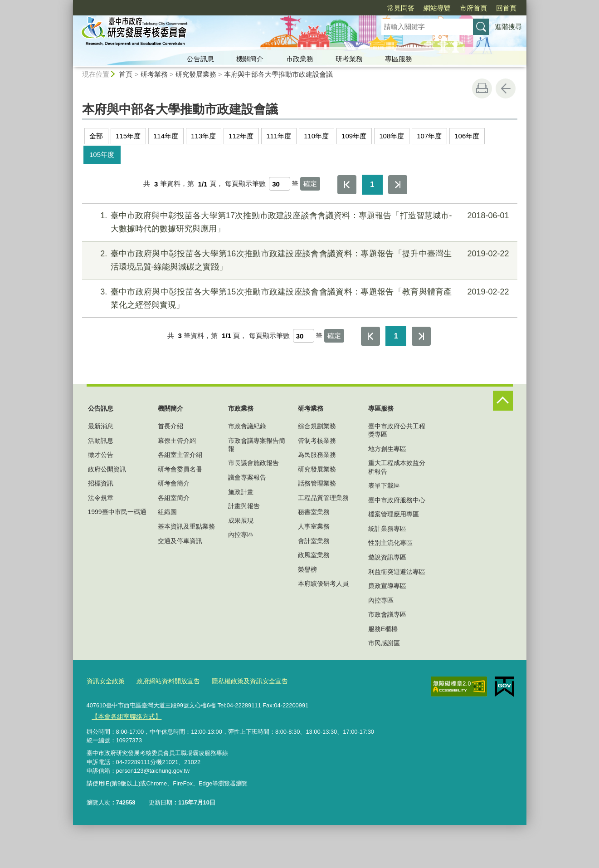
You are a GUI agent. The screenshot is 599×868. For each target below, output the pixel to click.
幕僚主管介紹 (177, 441)
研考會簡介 (174, 483)
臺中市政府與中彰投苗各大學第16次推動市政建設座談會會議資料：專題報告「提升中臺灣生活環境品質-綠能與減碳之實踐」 (298, 259)
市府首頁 (421, 8)
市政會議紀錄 (247, 426)
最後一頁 (398, 185)
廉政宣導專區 (387, 586)
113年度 (203, 136)
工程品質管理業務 (323, 498)
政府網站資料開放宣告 (163, 681)
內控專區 (241, 535)
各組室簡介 (174, 498)
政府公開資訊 (107, 469)
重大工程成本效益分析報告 (397, 467)
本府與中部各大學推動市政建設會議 (278, 74)
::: (69, 4)
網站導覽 (385, 8)
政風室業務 (314, 555)
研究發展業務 (196, 74)
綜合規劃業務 (317, 426)
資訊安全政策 (104, 681)
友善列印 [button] (482, 88)
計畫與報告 (244, 506)
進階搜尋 (508, 27)
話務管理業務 (317, 483)
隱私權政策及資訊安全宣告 (240, 681)
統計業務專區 (387, 529)
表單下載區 (384, 485)
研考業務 (349, 59)
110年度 (316, 136)
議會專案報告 (247, 477)
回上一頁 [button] (506, 88)
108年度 (392, 136)
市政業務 (300, 59)
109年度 (354, 136)
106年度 (467, 136)
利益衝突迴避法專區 (397, 572)
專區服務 (399, 59)
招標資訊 (101, 483)
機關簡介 (250, 59)
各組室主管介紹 (180, 455)
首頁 (126, 74)
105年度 (102, 154)
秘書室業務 (314, 512)
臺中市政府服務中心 (397, 500)
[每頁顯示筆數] (280, 184)
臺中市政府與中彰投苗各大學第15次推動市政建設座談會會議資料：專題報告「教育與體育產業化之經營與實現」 (298, 297)
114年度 (166, 136)
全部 (96, 136)
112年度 (241, 136)
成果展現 (241, 520)
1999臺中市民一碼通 (117, 512)
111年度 (279, 136)
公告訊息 (200, 59)
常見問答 (349, 8)
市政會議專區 (387, 614)
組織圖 (167, 512)
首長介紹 (170, 426)
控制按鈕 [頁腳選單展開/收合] (503, 401)
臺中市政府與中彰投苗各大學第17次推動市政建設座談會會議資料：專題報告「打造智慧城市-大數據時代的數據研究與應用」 (298, 221)
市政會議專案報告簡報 (257, 445)
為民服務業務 (317, 455)
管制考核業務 (317, 441)
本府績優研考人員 (323, 584)
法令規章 (101, 498)
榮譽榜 (307, 569)
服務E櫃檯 (383, 629)
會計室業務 (314, 541)
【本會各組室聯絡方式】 (124, 715)
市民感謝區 (384, 643)
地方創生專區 (387, 449)
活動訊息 (101, 441)
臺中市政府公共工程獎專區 (397, 430)
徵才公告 (101, 455)
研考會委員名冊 (180, 469)
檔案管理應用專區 (394, 514)
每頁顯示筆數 (245, 184)
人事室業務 (314, 526)
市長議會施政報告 (253, 463)
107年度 (429, 136)
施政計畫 (241, 492)
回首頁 (454, 8)
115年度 (128, 136)
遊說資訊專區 (387, 557)
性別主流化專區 (390, 543)
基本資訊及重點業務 (186, 526)
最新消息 (101, 426)
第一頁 (347, 185)
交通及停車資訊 (180, 541)
